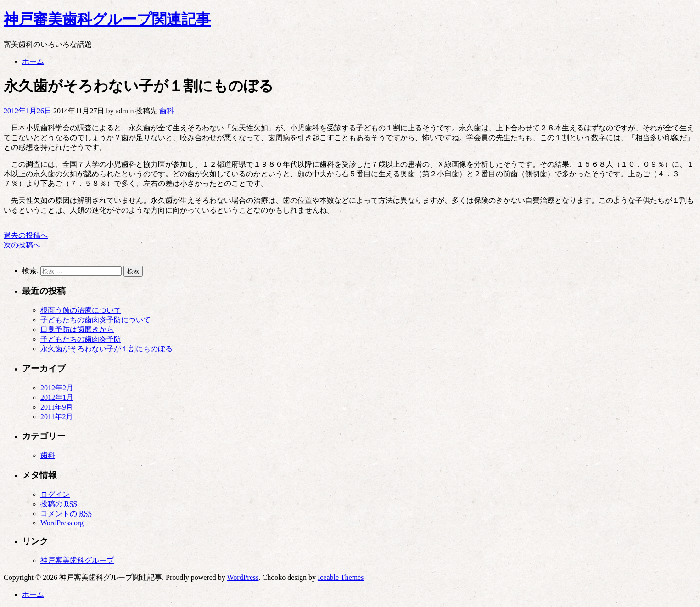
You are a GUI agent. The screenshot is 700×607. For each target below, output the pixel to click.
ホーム (33, 61)
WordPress (243, 577)
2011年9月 (57, 407)
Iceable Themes (341, 577)
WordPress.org (62, 523)
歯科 (167, 111)
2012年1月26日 (28, 111)
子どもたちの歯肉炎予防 (81, 339)
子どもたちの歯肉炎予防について (95, 320)
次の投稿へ (22, 245)
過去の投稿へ (26, 235)
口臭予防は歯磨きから (77, 329)
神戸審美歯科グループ (77, 560)
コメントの (66, 514)
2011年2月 (57, 417)
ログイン (55, 494)
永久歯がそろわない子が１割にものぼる (106, 349)
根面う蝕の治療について (81, 310)
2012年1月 (57, 397)
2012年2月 (57, 388)
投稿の (59, 504)
